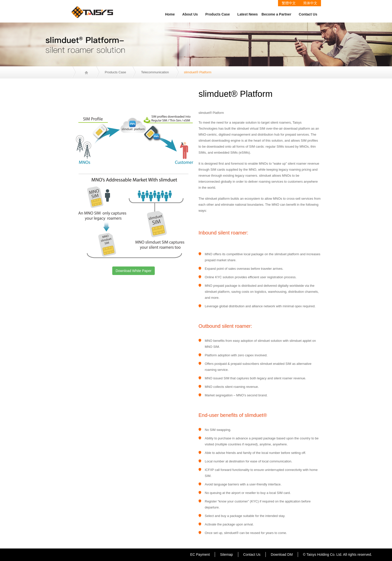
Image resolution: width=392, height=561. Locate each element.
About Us (190, 14)
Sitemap (226, 554)
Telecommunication (155, 72)
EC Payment (200, 554)
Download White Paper (133, 271)
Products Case (217, 14)
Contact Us (308, 14)
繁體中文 (289, 3)
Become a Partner (276, 14)
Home (170, 14)
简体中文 (310, 3)
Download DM (282, 554)
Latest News (247, 14)
